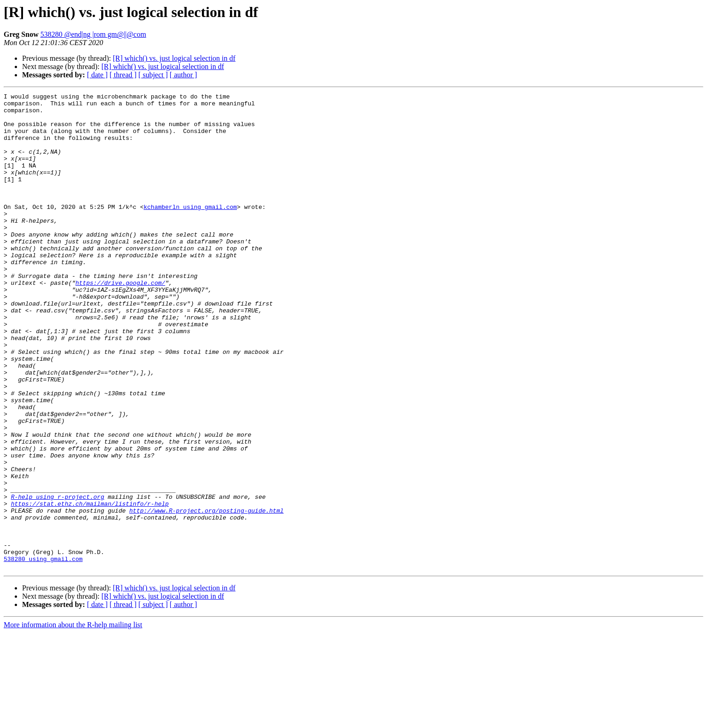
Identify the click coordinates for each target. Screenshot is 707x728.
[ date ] (97, 75)
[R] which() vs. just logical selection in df (174, 58)
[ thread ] (123, 75)
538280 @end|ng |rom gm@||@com (93, 34)
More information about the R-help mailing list (73, 720)
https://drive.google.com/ (120, 321)
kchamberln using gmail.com (190, 230)
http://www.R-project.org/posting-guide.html (206, 595)
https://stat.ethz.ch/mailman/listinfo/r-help (90, 586)
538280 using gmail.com (43, 653)
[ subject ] (153, 75)
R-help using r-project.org (58, 578)
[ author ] (184, 75)
